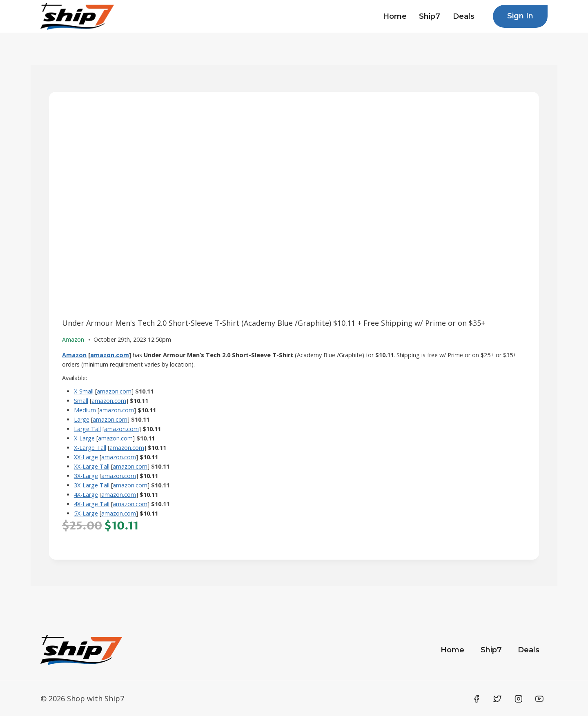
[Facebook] (477, 699)
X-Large (84, 438)
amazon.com (110, 355)
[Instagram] (519, 699)
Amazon (74, 355)
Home (395, 16)
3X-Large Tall (92, 485)
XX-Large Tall (92, 466)
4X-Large (86, 495)
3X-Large (86, 476)
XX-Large (86, 457)
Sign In (520, 16)
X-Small (84, 391)
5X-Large (86, 513)
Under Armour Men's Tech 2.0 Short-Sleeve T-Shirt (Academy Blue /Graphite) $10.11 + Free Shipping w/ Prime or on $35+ (274, 323)
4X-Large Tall (92, 504)
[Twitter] (497, 699)
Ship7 (430, 16)
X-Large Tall (90, 448)
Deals (464, 16)
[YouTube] (539, 699)
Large (82, 419)
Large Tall (87, 429)
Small (81, 401)
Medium (85, 410)
